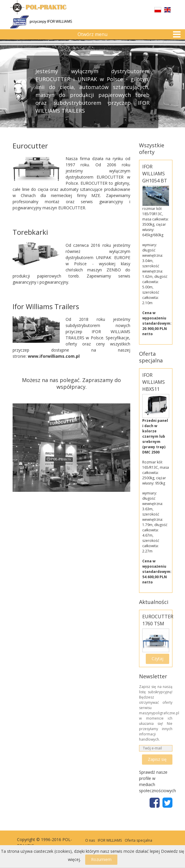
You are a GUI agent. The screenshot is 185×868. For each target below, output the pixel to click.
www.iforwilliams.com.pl (54, 356)
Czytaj (157, 659)
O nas (90, 840)
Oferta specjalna (138, 840)
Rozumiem (101, 859)
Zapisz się (157, 759)
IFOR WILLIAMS (110, 840)
